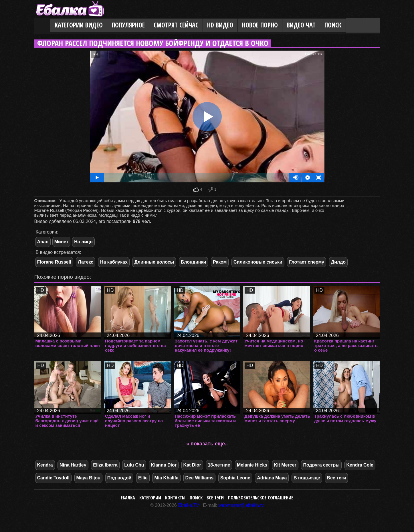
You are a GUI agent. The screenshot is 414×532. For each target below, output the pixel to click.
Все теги (336, 478)
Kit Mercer (285, 465)
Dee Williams (200, 478)
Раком (220, 262)
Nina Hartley (73, 465)
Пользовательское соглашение (261, 498)
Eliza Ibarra (105, 465)
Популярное (128, 25)
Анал (43, 242)
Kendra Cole (360, 465)
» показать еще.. (207, 444)
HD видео (220, 25)
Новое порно (260, 25)
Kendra (45, 465)
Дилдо (338, 262)
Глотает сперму (307, 262)
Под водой (119, 478)
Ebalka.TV (189, 505)
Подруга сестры (321, 465)
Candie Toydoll (53, 478)
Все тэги (215, 498)
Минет (61, 242)
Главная (42, 25)
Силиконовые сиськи (258, 262)
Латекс (86, 262)
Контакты (175, 498)
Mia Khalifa (166, 478)
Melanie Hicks (252, 465)
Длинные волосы (154, 262)
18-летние (219, 465)
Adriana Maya (272, 478)
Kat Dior (192, 465)
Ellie (143, 478)
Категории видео (79, 25)
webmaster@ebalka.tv (241, 505)
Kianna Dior (164, 465)
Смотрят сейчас (176, 25)
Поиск (333, 25)
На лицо (83, 242)
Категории (150, 498)
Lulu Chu (134, 465)
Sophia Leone (235, 478)
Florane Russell (54, 262)
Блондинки (193, 262)
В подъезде (307, 478)
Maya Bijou (88, 478)
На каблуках (114, 262)
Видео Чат (301, 25)
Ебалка (128, 498)
